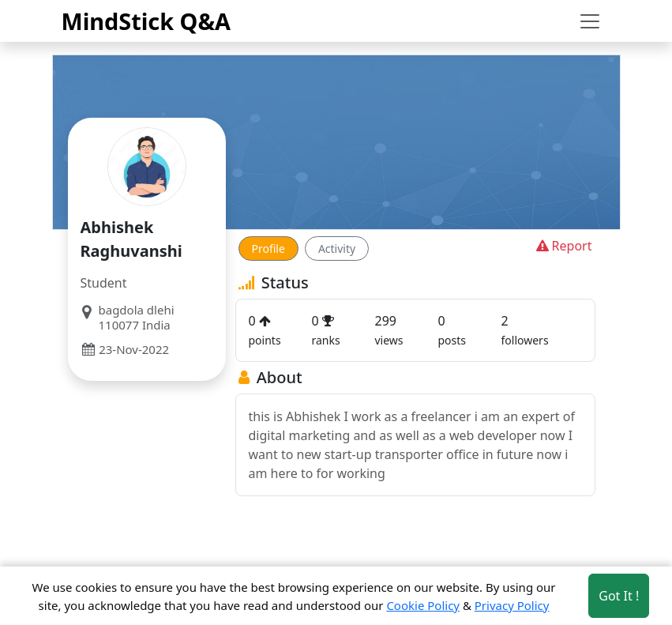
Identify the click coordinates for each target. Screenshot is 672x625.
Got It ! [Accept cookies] (619, 596)
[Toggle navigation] (590, 21)
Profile (268, 248)
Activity (337, 248)
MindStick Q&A (146, 21)
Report (563, 246)
